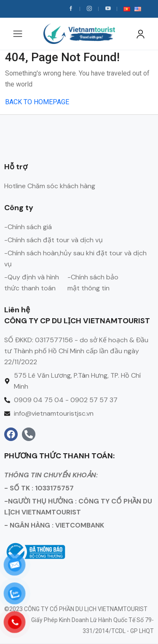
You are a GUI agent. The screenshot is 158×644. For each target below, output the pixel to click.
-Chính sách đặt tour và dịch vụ (54, 240)
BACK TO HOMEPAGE (37, 102)
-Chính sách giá (28, 227)
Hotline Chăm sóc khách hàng (50, 186)
